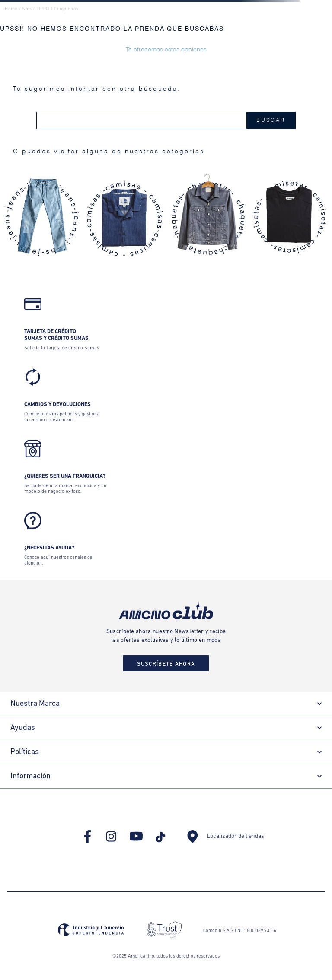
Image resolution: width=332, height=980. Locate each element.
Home (11, 9)
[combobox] (166, 121)
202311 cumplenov (57, 9)
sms (27, 9)
